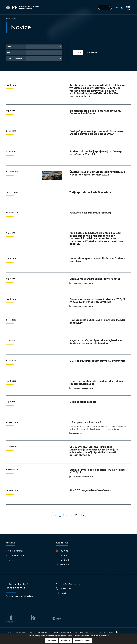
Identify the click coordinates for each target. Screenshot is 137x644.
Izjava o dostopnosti (87, 633)
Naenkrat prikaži (15, 59)
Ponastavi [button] (92, 53)
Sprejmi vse (65, 641)
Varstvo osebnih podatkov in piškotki (64, 633)
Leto (9, 47)
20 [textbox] (28, 59)
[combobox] (44, 47)
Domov (8, 18)
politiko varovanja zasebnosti (99, 636)
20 (76, 515)
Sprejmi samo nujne (82, 641)
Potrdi (78, 53)
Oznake (10, 53)
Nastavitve (52, 641)
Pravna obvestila (42, 633)
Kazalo (110, 633)
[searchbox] (28, 53)
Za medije (101, 633)
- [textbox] (27, 47)
